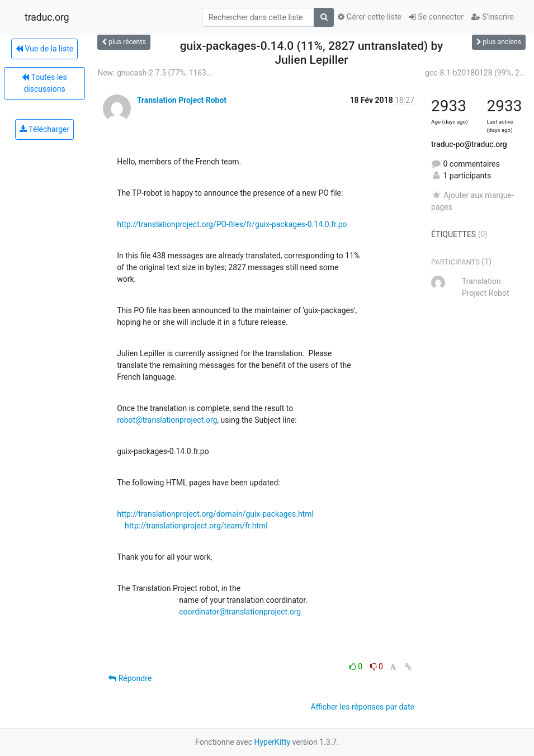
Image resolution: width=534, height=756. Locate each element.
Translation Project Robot (182, 100)
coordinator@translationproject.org (240, 612)
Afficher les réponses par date (363, 707)
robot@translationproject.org (167, 420)
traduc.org (47, 17)
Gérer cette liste (370, 17)
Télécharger (44, 129)
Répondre (130, 678)
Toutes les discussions (44, 83)
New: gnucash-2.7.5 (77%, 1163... (155, 73)
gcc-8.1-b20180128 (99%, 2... (475, 73)
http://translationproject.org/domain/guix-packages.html (215, 514)
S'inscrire (493, 17)
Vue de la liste (44, 49)
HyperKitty (272, 742)
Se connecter (436, 17)
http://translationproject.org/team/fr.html (196, 526)
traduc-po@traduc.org (469, 144)
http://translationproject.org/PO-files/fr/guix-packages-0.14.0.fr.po (232, 224)
